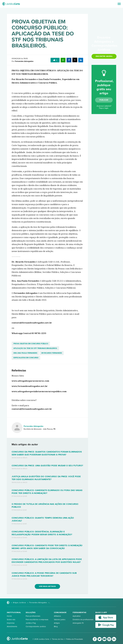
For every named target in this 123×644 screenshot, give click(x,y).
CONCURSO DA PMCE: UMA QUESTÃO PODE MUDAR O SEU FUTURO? (47, 466)
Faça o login (104, 108)
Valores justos (60, 620)
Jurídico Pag (31, 623)
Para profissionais (33, 616)
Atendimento (12, 626)
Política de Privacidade (75, 639)
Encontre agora (104, 56)
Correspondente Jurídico (36, 626)
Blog (56, 626)
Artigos (57, 623)
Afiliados (57, 616)
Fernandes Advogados (34, 426)
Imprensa (11, 623)
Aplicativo (77, 616)
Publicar (104, 100)
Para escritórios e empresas (37, 620)
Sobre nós (11, 620)
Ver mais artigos (47, 586)
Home (9, 616)
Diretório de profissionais (83, 620)
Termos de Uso (58, 639)
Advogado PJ (78, 623)
